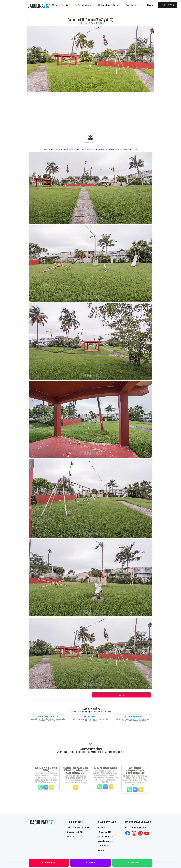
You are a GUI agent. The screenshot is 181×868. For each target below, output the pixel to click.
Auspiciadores (105, 841)
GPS (121, 695)
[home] (39, 6)
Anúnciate (168, 5)
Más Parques (132, 863)
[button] (61, 5)
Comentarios (49, 863)
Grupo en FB (104, 832)
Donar (150, 5)
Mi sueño (103, 827)
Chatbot (91, 863)
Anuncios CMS (105, 836)
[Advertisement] (90, 113)
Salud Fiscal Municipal (78, 827)
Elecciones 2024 (75, 832)
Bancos (71, 836)
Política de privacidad (136, 827)
